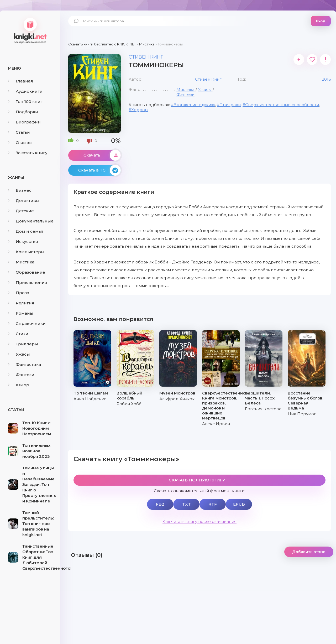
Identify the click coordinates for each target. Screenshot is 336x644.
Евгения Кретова (263, 409)
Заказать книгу (28, 153)
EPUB (239, 504)
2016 (326, 79)
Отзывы (20, 142)
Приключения (28, 282)
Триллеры (23, 344)
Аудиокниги (25, 91)
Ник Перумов (302, 414)
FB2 (160, 504)
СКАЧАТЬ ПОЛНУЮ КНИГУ (197, 480)
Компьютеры (26, 252)
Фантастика (24, 364)
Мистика (21, 262)
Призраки (230, 105)
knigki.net (30, 30)
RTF (213, 504)
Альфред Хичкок (177, 399)
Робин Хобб (129, 404)
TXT (187, 504)
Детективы (24, 201)
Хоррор (140, 110)
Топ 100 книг (25, 102)
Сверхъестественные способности (282, 105)
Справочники (27, 323)
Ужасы (19, 354)
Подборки (23, 112)
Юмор (19, 385)
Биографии (24, 122)
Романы (21, 313)
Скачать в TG (99, 170)
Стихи (18, 334)
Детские (21, 211)
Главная (20, 81)
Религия (21, 303)
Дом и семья (26, 231)
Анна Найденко (90, 399)
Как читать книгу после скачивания (199, 521)
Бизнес (20, 190)
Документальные (31, 221)
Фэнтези (21, 375)
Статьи (19, 132)
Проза (19, 293)
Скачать (102, 155)
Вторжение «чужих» (194, 105)
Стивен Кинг (146, 57)
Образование (27, 272)
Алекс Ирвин (216, 424)
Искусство (23, 241)
